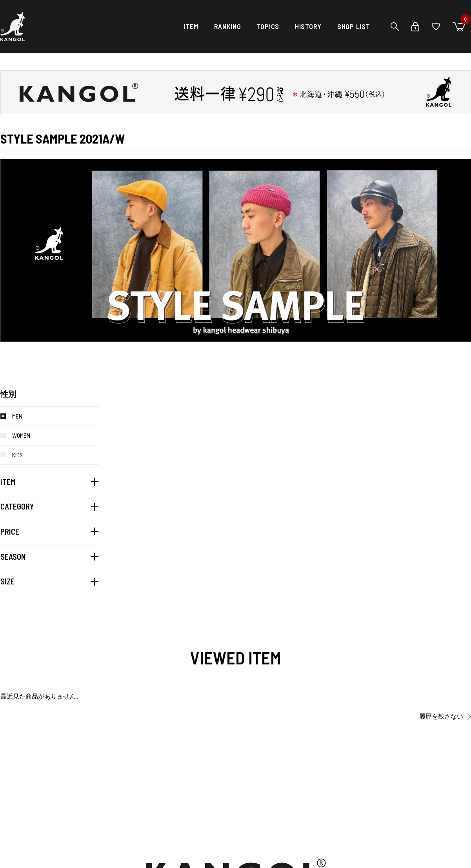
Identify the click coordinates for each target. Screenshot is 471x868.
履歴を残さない (441, 716)
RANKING (228, 26)
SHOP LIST (354, 26)
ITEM (191, 26)
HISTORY (308, 26)
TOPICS (268, 26)
